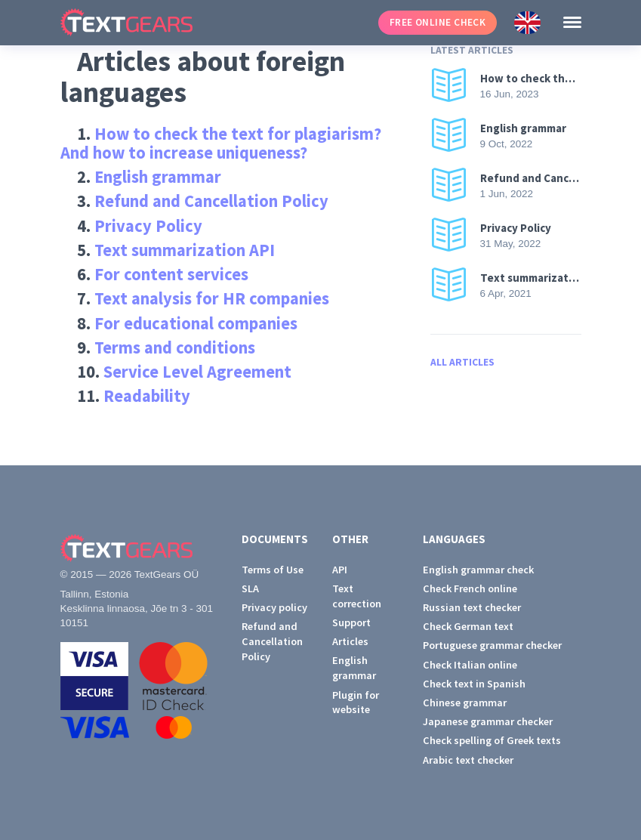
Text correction (357, 596)
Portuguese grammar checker (492, 645)
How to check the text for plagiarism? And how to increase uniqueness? (221, 143)
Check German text (468, 626)
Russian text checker (472, 607)
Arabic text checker (468, 760)
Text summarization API (185, 250)
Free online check (438, 22)
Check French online (470, 588)
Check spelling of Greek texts (492, 740)
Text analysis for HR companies (212, 298)
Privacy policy (274, 607)
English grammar (158, 177)
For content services (171, 274)
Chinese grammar (465, 703)
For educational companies (196, 323)
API (340, 570)
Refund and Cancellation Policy (211, 201)
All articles (462, 362)
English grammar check (478, 570)
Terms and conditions (175, 347)
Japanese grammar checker (488, 721)
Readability (147, 396)
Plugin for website (356, 703)
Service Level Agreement (197, 372)
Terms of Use (273, 570)
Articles (350, 641)
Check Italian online (470, 665)
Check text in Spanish (474, 684)
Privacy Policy (148, 226)
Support (351, 622)
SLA (250, 588)
